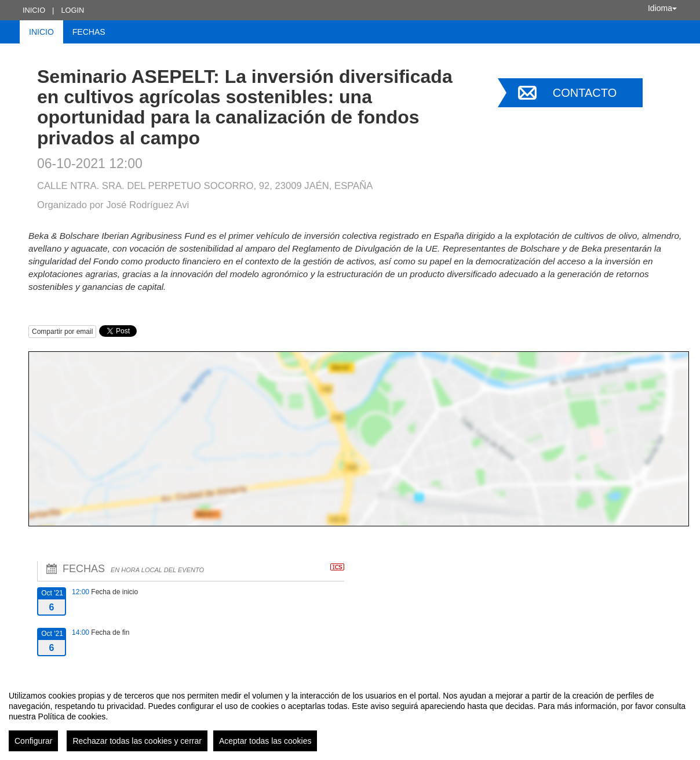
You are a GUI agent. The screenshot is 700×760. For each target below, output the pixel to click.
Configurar (33, 741)
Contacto (585, 93)
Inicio (34, 10)
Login (72, 10)
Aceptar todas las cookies (265, 741)
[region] (350, 717)
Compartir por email (62, 332)
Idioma (662, 8)
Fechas (89, 32)
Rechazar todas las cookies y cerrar (137, 741)
